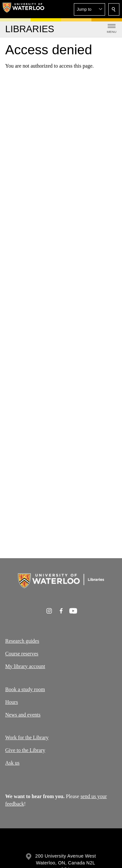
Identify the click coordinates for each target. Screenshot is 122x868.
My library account (25, 666)
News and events (23, 714)
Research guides (22, 641)
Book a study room (25, 689)
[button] (89, 9)
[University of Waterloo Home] (23, 9)
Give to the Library (25, 750)
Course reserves (22, 654)
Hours (12, 702)
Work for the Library (27, 737)
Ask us (12, 763)
